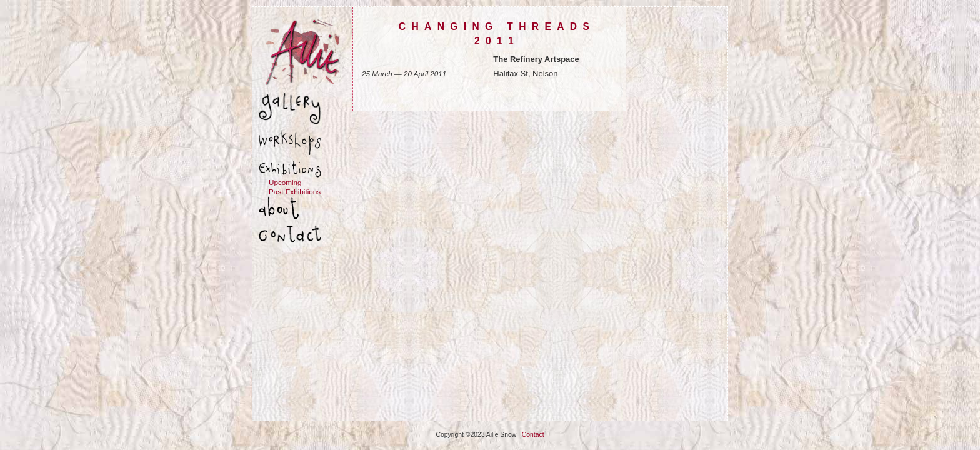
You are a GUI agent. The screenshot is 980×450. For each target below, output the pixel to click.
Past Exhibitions (295, 192)
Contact (533, 435)
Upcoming (285, 182)
